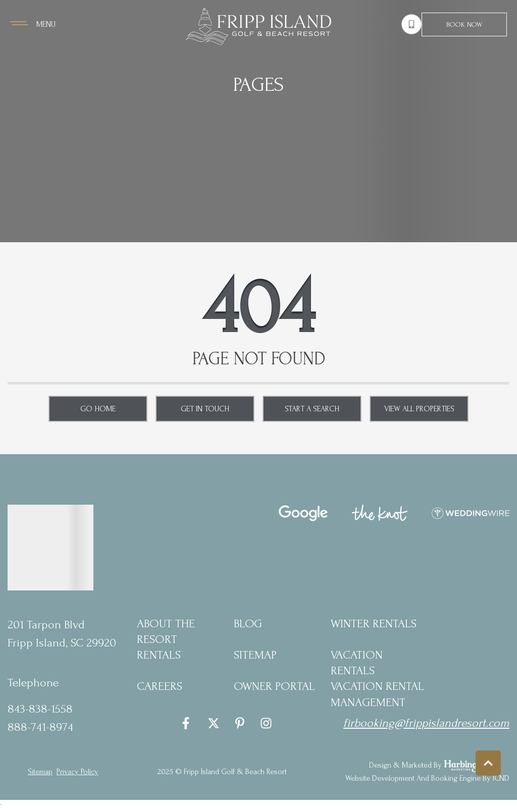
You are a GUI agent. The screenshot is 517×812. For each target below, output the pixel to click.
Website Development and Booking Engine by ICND (427, 778)
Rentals (159, 655)
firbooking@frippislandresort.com (426, 723)
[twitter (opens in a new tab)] (214, 723)
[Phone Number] (411, 24)
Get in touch (205, 409)
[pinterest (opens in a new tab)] (240, 723)
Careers (160, 686)
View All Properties (419, 409)
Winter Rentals (374, 624)
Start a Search (312, 409)
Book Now (464, 24)
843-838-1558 (40, 709)
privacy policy (77, 772)
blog (248, 624)
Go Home (98, 409)
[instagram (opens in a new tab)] (266, 723)
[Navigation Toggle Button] (33, 24)
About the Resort (166, 631)
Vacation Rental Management (377, 694)
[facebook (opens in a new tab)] (187, 723)
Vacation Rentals (357, 663)
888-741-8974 (40, 727)
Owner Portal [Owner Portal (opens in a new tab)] (274, 686)
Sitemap (255, 655)
